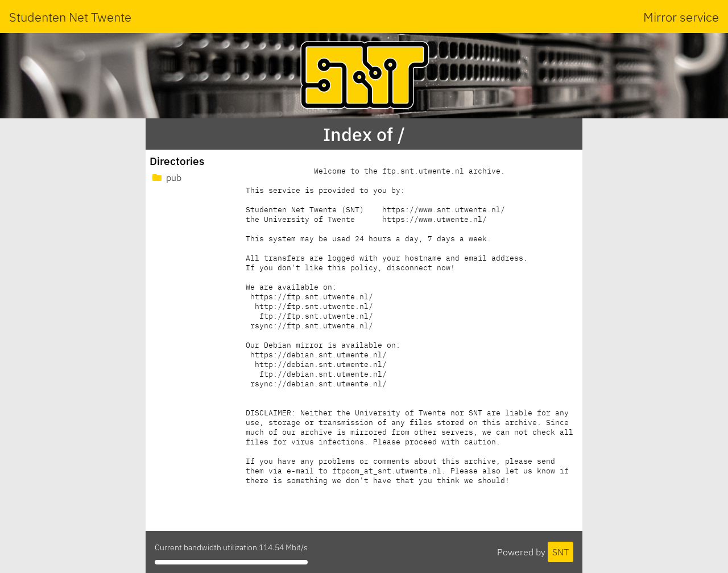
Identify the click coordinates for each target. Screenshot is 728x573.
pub (166, 178)
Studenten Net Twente (70, 17)
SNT (561, 552)
